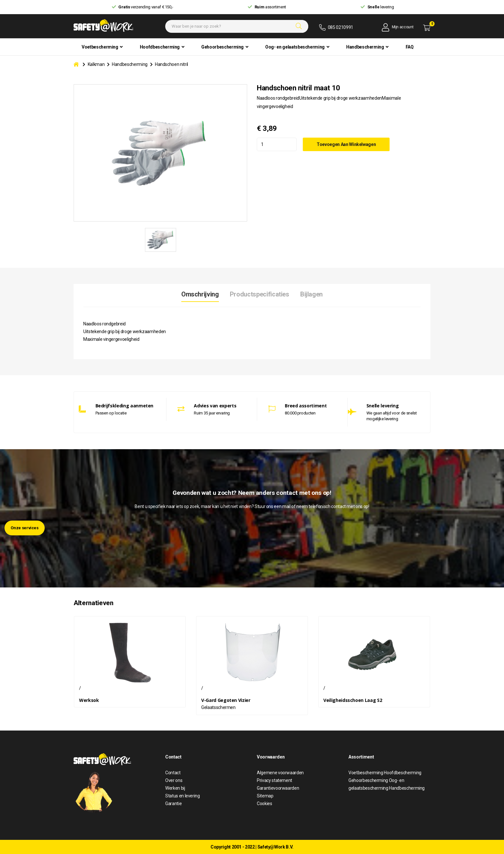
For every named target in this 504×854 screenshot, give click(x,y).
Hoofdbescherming (402, 773)
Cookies (265, 804)
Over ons (174, 780)
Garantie (173, 804)
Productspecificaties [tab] (260, 295)
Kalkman (96, 64)
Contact (173, 773)
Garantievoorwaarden (278, 788)
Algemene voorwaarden (280, 773)
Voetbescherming (366, 773)
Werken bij (175, 788)
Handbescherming (130, 64)
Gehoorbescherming (369, 780)
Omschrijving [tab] (200, 295)
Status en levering (183, 796)
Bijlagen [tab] (312, 295)
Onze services (24, 528)
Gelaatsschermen (218, 707)
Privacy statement (274, 780)
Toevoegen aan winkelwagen (348, 144)
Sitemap (265, 796)
